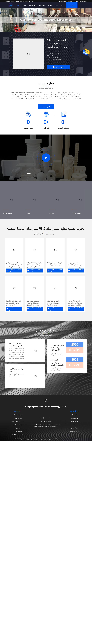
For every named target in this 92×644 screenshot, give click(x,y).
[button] (43, 31)
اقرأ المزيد (46, 107)
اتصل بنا (50, 5)
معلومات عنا (42, 5)
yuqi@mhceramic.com (65, 1)
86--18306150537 (81, 1)
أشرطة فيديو (32, 5)
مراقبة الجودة (75, 421)
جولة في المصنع (75, 418)
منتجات (24, 5)
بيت (18, 5)
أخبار (75, 425)
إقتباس (72, 5)
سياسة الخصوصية (75, 431)
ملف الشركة (75, 415)
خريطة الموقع (75, 428)
